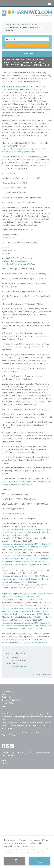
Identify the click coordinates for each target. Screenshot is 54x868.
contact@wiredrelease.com (35, 642)
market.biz (21, 513)
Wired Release (20, 666)
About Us (6, 694)
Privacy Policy (8, 703)
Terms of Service (8, 735)
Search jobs (27, 45)
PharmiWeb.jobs (9, 691)
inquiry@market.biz (16, 509)
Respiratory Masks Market (17, 86)
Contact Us (7, 697)
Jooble (5, 709)
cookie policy (29, 846)
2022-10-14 (32, 25)
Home (6, 25)
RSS (3, 706)
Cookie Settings (15, 861)
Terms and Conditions (11, 700)
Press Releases (18, 25)
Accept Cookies (40, 861)
